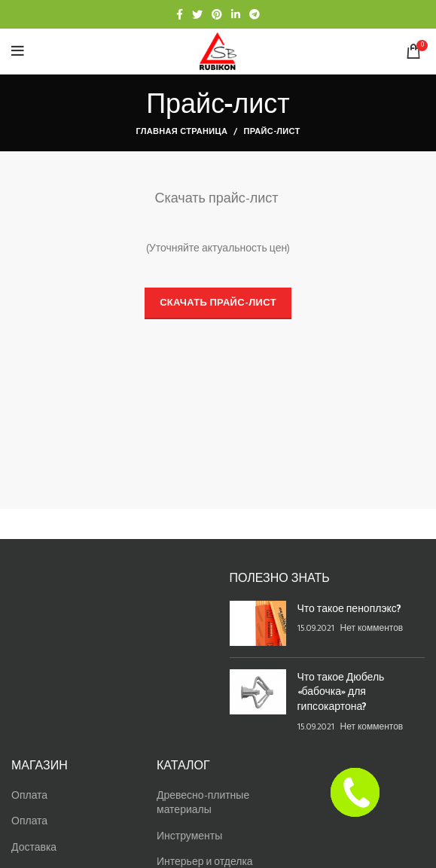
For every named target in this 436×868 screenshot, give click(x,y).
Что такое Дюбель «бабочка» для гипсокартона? (341, 691)
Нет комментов (372, 629)
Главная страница (181, 132)
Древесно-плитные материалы (203, 804)
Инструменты (189, 837)
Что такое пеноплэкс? (349, 608)
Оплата (29, 796)
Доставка (34, 848)
